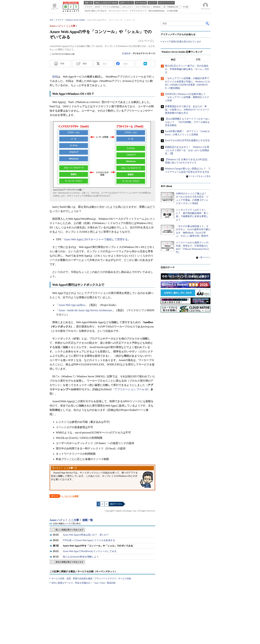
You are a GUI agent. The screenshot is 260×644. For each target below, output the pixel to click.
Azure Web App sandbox (72, 305)
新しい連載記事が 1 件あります (69, 530)
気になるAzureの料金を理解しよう (81, 557)
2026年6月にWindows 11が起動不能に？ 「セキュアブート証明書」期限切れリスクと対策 (187, 97)
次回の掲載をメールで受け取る (67, 524)
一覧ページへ (204, 258)
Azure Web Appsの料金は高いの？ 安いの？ (86, 535)
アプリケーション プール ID (131, 389)
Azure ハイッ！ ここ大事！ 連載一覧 (71, 520)
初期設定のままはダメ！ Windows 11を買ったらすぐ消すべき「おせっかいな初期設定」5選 (187, 150)
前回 (55, 77)
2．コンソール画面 (70, 496)
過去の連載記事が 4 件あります (69, 562)
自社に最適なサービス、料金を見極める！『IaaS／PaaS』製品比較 (83, 583)
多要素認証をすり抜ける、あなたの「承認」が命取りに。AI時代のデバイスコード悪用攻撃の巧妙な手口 (187, 110)
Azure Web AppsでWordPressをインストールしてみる (90, 551)
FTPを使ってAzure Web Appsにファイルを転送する (89, 540)
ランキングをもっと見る (199, 176)
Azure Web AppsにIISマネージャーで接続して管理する (96, 239)
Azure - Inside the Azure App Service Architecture (85, 310)
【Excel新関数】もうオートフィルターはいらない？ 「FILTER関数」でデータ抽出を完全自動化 (187, 122)
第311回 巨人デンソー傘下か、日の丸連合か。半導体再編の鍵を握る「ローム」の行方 (187, 69)
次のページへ (116, 504)
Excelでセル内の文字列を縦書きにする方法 (187, 140)
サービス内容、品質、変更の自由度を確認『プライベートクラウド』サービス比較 (91, 578)
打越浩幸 (127, 53)
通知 (85, 64)
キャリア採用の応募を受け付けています (182, 42)
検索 (208, 23)
